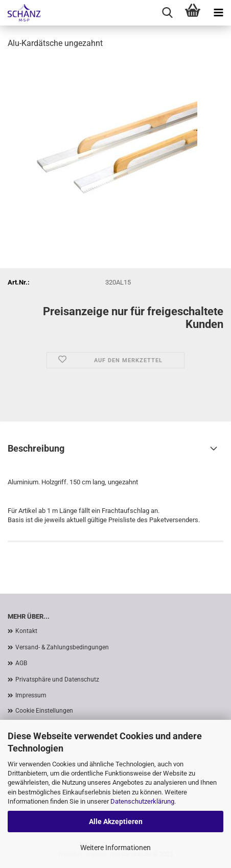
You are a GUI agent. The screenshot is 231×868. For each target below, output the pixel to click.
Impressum (31, 695)
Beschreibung (36, 448)
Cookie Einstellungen (44, 711)
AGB (21, 663)
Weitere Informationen (115, 848)
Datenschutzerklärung (142, 801)
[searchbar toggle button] (167, 13)
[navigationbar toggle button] (218, 13)
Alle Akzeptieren (116, 822)
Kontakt (26, 631)
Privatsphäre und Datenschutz (57, 679)
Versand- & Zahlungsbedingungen (62, 647)
